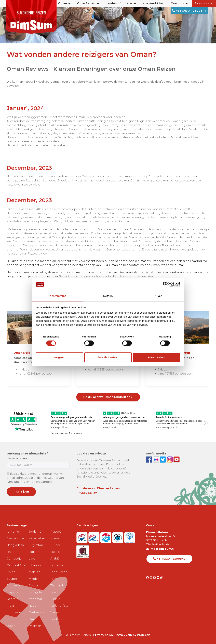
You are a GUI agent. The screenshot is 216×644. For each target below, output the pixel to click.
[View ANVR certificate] (106, 537)
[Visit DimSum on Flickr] (158, 578)
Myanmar (35, 599)
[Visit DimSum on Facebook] (150, 459)
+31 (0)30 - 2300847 (189, 11)
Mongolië (36, 592)
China (11, 572)
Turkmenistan (60, 606)
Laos (32, 559)
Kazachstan (37, 538)
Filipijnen (14, 592)
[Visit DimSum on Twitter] (161, 578)
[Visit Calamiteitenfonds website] (118, 537)
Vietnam (57, 612)
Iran (10, 619)
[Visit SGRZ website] (94, 537)
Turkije (55, 599)
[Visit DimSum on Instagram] (151, 578)
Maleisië (35, 572)
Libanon (35, 565)
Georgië (12, 599)
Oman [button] (64, 4)
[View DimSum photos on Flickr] (157, 459)
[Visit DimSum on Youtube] (155, 578)
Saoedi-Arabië (56, 555)
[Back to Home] (31, 17)
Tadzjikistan (59, 572)
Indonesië (14, 612)
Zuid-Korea (58, 619)
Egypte (12, 579)
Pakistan (35, 626)
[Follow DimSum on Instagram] (170, 459)
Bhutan (12, 552)
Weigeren (59, 357)
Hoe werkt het (153, 3)
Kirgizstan (36, 545)
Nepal (33, 606)
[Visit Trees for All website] (130, 537)
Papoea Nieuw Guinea (56, 538)
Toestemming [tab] (57, 296)
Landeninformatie (121, 4)
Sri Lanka (57, 565)
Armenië (13, 532)
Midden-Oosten (35, 582)
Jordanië (35, 532)
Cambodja (14, 559)
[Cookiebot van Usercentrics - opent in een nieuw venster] (165, 284)
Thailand (57, 586)
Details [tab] (108, 296)
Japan (11, 626)
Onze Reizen (88, 4)
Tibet (54, 592)
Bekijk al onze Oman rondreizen (108, 397)
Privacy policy (87, 493)
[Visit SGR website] (82, 537)
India (10, 606)
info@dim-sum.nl (160, 549)
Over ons (179, 4)
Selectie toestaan (108, 357)
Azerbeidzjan (16, 538)
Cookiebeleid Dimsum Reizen (98, 488)
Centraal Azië (16, 565)
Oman (33, 619)
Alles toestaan (157, 357)
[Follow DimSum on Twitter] (163, 459)
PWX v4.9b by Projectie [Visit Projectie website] (133, 635)
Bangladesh (15, 545)
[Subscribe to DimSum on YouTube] (177, 459)
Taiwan (56, 579)
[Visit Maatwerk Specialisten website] (83, 550)
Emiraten (13, 586)
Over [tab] (159, 296)
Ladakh (34, 552)
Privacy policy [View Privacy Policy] (103, 635)
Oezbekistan (38, 612)
